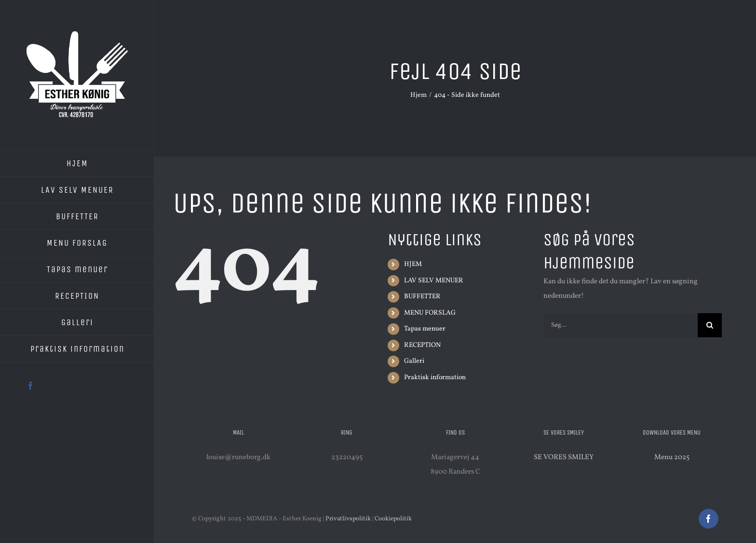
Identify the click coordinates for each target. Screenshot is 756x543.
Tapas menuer (425, 329)
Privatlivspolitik (348, 519)
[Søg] (710, 325)
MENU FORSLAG (430, 313)
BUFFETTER (422, 297)
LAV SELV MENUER (434, 281)
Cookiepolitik (393, 519)
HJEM (413, 264)
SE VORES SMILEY (564, 457)
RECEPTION (422, 345)
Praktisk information (435, 377)
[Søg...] (621, 325)
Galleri (414, 361)
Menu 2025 (672, 457)
